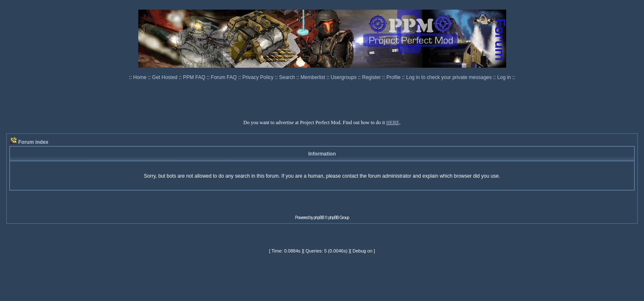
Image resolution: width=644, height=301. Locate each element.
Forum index (33, 142)
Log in (504, 77)
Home (141, 77)
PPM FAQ (195, 77)
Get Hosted (165, 77)
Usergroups (344, 77)
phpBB (319, 218)
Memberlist (314, 77)
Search (288, 77)
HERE (393, 122)
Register (372, 77)
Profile (394, 77)
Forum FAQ (224, 77)
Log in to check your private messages (449, 77)
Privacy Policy (259, 77)
